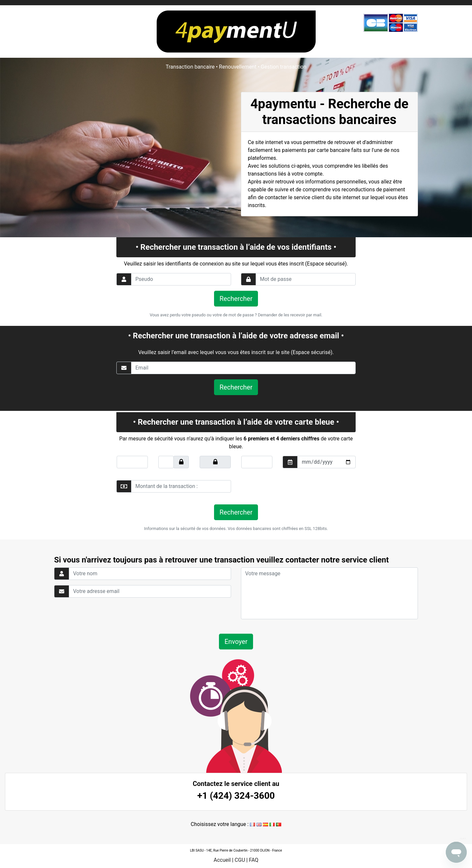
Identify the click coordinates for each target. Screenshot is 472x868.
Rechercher (236, 299)
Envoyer (236, 642)
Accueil (222, 860)
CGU (240, 860)
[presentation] (286, 486)
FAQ (254, 860)
